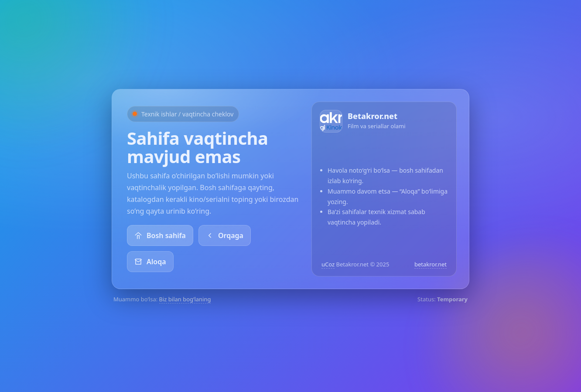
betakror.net (431, 264)
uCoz (328, 264)
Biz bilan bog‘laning (185, 299)
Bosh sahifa (160, 235)
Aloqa (150, 262)
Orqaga (225, 235)
